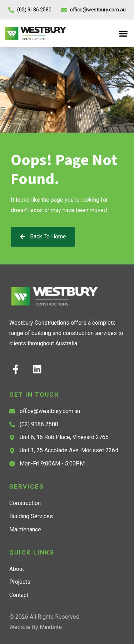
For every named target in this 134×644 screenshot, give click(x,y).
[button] (123, 33)
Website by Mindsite (36, 627)
